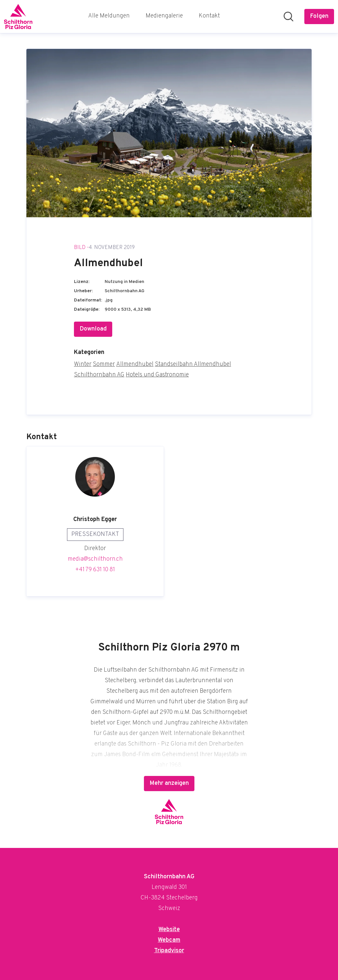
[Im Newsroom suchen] (288, 17)
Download (93, 329)
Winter (83, 364)
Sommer (104, 364)
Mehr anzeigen (169, 783)
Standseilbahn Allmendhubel (193, 364)
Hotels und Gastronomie (157, 375)
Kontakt (209, 16)
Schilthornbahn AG (99, 375)
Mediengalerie (164, 16)
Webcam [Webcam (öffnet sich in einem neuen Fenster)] (169, 940)
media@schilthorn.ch (95, 559)
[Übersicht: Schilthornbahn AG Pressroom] (18, 17)
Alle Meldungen (109, 16)
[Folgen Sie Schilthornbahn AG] (319, 17)
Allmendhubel (135, 364)
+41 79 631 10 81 (95, 570)
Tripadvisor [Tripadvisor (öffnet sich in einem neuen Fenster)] (169, 951)
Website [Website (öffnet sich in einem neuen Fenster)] (169, 930)
